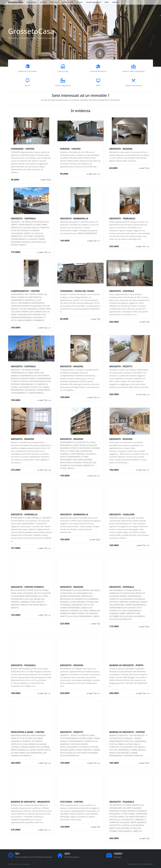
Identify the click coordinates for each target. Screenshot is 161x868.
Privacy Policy (132, 864)
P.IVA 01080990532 (146, 864)
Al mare (43, 2)
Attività (115, 2)
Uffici (107, 2)
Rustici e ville (68, 2)
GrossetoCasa (16, 2)
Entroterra (54, 2)
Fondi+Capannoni (93, 2)
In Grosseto (32, 2)
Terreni (80, 2)
